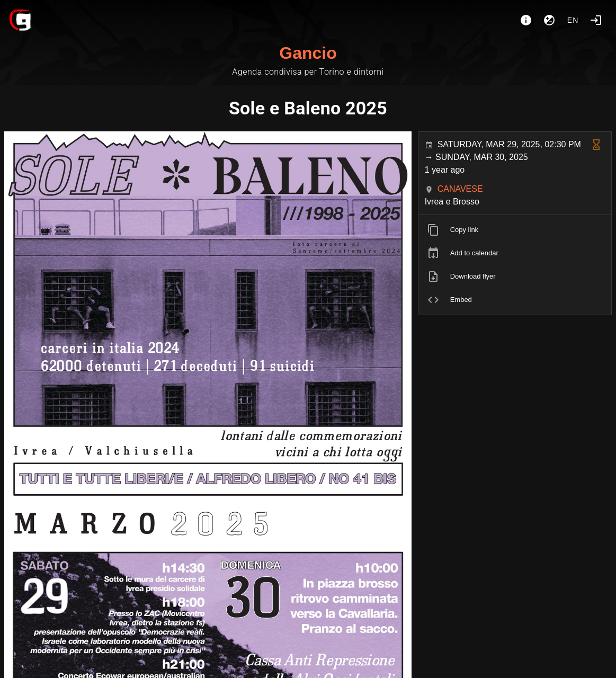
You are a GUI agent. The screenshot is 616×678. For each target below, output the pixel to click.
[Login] (596, 20)
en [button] (573, 20)
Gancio (308, 53)
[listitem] (515, 230)
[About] (526, 20)
